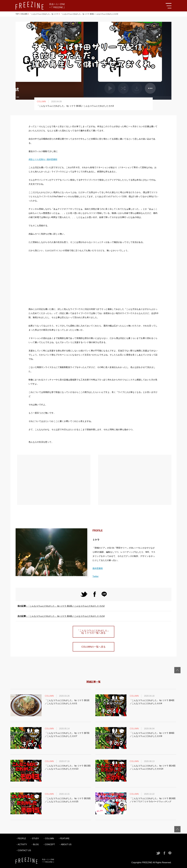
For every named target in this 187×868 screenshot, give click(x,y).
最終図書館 (98, 568)
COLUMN (24, 14)
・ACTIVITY (21, 844)
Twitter (96, 576)
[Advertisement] (94, 280)
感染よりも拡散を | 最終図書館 (43, 159)
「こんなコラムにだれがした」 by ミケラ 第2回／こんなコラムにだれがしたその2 (61, 606)
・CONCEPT (49, 844)
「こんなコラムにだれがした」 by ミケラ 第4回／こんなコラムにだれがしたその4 (61, 616)
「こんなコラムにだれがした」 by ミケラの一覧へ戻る (94, 632)
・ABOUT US (65, 844)
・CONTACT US (23, 850)
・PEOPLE (21, 838)
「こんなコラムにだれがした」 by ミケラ (44, 14)
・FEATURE (64, 838)
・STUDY (34, 838)
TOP (17, 14)
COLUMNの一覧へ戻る (94, 647)
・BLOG (35, 844)
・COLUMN (48, 838)
